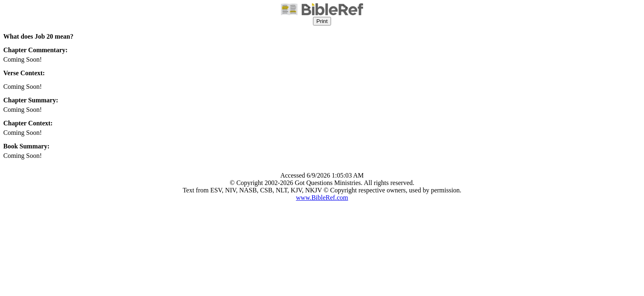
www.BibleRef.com (322, 198)
